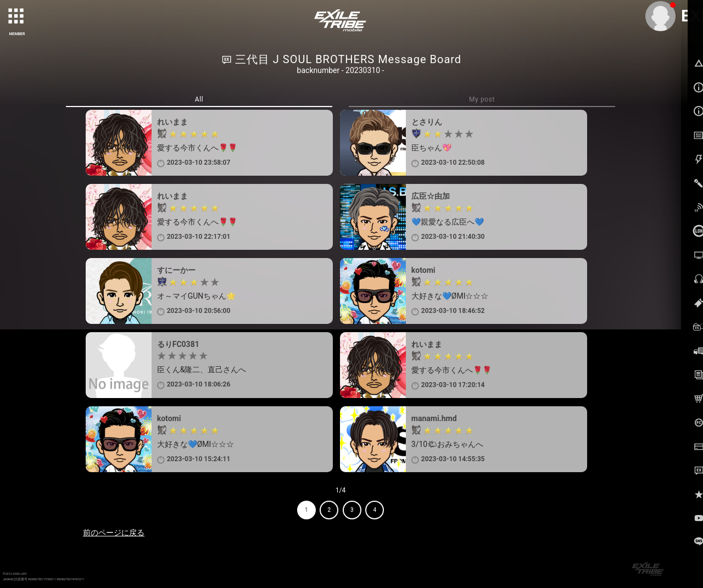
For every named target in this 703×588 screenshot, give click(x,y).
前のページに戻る (114, 533)
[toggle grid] (17, 17)
